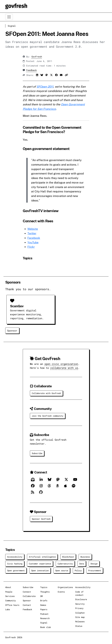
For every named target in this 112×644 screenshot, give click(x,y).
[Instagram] (41, 487)
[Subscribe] (33, 481)
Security (80, 604)
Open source (62, 570)
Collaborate (29, 596)
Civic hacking (15, 564)
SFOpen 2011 (45, 87)
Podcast (44, 614)
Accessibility (15, 557)
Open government (16, 570)
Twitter (32, 233)
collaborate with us (64, 368)
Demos (43, 605)
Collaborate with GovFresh (46, 393)
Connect (27, 592)
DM (41, 596)
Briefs (44, 600)
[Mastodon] (58, 481)
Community (10, 600)
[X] (66, 481)
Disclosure (81, 599)
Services (10, 596)
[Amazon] (58, 487)
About (8, 587)
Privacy (79, 608)
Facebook (34, 238)
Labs (8, 609)
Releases (80, 621)
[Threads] (49, 487)
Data (82, 564)
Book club (45, 627)
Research (45, 618)
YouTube (33, 242)
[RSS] (33, 493)
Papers (44, 609)
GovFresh (37, 57)
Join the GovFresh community (48, 416)
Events (61, 592)
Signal (12, 26)
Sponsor (12, 331)
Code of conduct (79, 593)
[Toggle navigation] (9, 17)
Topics (44, 587)
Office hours (12, 605)
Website (33, 229)
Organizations (65, 587)
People (9, 592)
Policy (78, 570)
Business (85, 557)
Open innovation (40, 570)
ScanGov (17, 306)
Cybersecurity (65, 564)
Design (94, 564)
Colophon (80, 613)
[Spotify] (74, 487)
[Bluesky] (50, 481)
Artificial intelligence (42, 557)
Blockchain (68, 557)
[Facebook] (33, 487)
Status (79, 626)
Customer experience (40, 564)
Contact (27, 605)
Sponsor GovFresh (41, 519)
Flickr (31, 247)
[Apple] (65, 487)
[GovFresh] (16, 6)
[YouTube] (75, 481)
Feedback (32, 70)
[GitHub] (41, 493)
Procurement (95, 570)
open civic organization (61, 364)
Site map (80, 617)
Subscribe (37, 453)
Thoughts (45, 592)
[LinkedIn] (41, 481)
